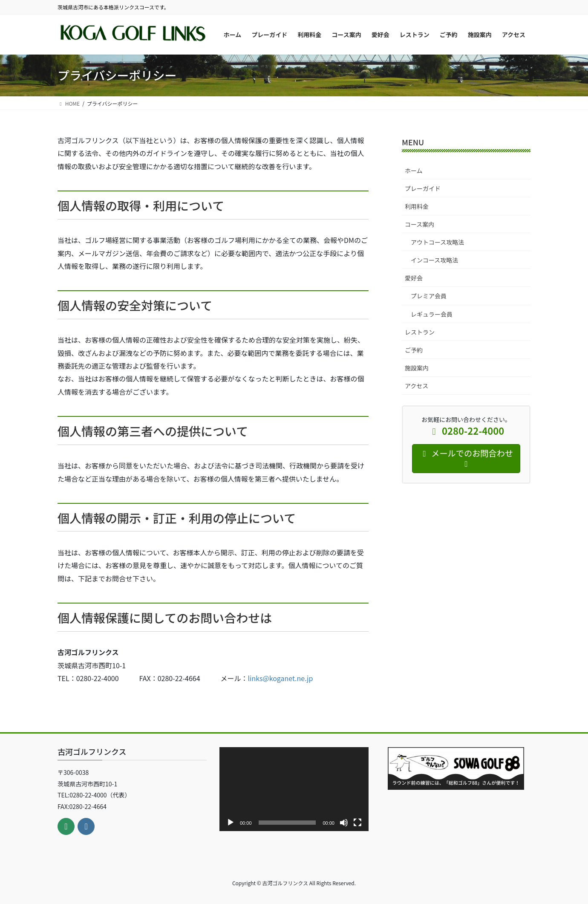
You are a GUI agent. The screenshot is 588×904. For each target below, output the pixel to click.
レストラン (420, 332)
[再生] (231, 823)
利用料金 (417, 206)
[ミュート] (344, 823)
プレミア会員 (429, 296)
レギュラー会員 (432, 314)
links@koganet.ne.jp (281, 678)
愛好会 (414, 278)
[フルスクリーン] (357, 823)
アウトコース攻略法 (437, 242)
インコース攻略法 (434, 260)
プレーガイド (423, 188)
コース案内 (419, 224)
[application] (294, 789)
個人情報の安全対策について (135, 305)
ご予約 (414, 350)
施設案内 (417, 368)
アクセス (416, 386)
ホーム (414, 170)
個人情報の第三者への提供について (153, 431)
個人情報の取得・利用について (141, 205)
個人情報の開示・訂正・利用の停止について (177, 518)
